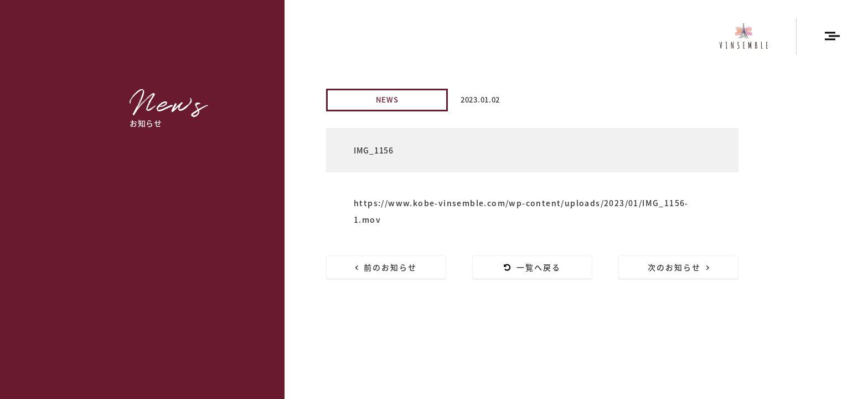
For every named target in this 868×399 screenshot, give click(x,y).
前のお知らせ (386, 267)
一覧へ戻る (533, 267)
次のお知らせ (679, 267)
